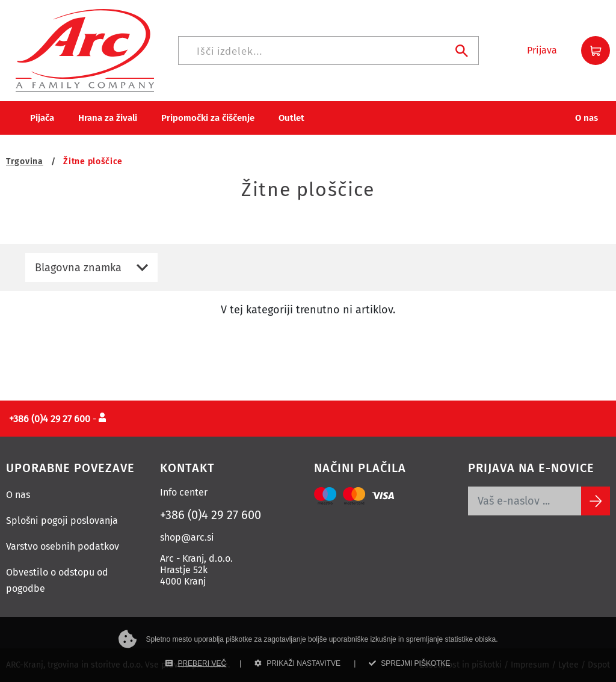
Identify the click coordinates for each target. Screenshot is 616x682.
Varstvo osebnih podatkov (63, 546)
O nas (18, 495)
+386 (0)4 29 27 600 (211, 515)
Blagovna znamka (78, 268)
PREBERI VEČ (196, 663)
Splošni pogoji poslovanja (62, 521)
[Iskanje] (328, 51)
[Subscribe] (596, 501)
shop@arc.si (187, 537)
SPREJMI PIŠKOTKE (409, 663)
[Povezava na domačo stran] (85, 50)
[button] (542, 51)
